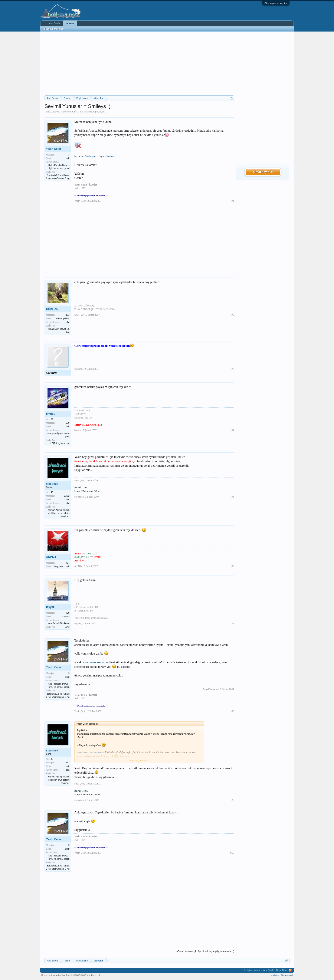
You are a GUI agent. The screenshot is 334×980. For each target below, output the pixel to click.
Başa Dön (281, 970)
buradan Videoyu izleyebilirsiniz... (96, 156)
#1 (233, 201)
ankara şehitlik (63, 319)
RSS (290, 970)
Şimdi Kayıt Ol (263, 172)
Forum (70, 23)
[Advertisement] (139, 63)
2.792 (67, 496)
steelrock (52, 484)
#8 (233, 711)
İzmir (67, 158)
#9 (233, 800)
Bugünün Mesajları (54, 29)
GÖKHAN (52, 309)
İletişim (248, 970)
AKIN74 (51, 557)
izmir (67, 427)
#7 (233, 623)
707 (68, 563)
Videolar (56, 112)
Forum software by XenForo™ (71, 975)
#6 (233, 566)
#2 (233, 315)
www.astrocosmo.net (96, 662)
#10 (232, 853)
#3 (233, 369)
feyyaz (50, 607)
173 (68, 315)
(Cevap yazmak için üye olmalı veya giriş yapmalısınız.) (205, 951)
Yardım (257, 970)
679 (68, 423)
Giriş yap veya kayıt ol (276, 3)
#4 (233, 430)
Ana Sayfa (54, 23)
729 (68, 613)
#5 (233, 497)
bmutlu (51, 414)
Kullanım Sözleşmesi (282, 975)
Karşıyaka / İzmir (62, 566)
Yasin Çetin (77, 112)
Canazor (51, 373)
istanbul (66, 617)
